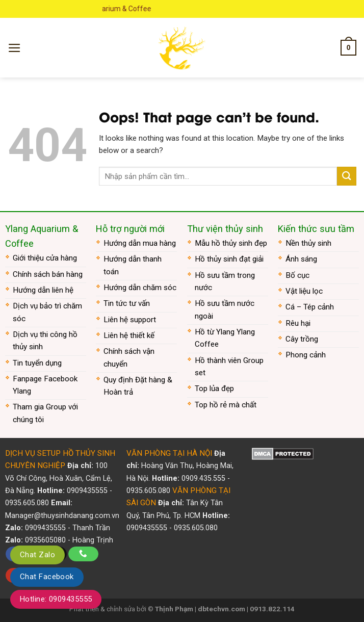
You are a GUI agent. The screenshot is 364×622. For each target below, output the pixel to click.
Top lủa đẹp (214, 388)
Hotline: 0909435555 (56, 599)
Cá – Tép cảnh (310, 307)
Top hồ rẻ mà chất (226, 405)
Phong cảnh (306, 355)
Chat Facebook (47, 577)
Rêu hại (298, 323)
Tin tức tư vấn (127, 303)
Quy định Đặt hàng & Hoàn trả (138, 386)
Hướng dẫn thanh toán (133, 265)
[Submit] (347, 176)
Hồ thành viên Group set (229, 367)
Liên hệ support (130, 320)
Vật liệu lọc (304, 291)
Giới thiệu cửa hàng (45, 258)
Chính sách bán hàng (48, 274)
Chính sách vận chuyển (129, 357)
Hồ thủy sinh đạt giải (229, 259)
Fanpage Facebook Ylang (45, 385)
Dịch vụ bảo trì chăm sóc (47, 312)
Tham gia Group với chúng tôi (45, 413)
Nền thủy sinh (308, 243)
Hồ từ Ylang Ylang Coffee (225, 338)
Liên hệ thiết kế (129, 335)
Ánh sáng (301, 259)
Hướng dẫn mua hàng (140, 243)
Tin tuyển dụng (37, 363)
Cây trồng (302, 339)
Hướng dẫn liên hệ (43, 290)
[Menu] (15, 48)
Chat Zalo (37, 555)
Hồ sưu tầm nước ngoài (225, 309)
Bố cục (297, 275)
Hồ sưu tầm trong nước (225, 281)
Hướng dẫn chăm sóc (140, 288)
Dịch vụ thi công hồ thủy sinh (45, 341)
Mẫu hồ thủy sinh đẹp (231, 243)
